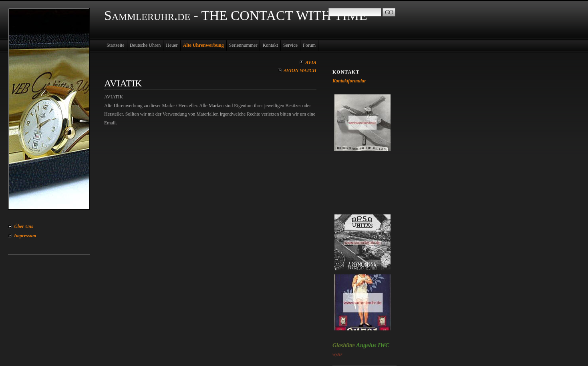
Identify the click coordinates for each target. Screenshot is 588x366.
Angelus (366, 345)
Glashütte (344, 345)
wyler (337, 354)
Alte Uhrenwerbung (203, 45)
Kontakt (270, 45)
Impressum (25, 236)
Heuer (172, 45)
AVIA (311, 62)
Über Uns (24, 226)
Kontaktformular (349, 81)
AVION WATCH (300, 70)
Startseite (116, 45)
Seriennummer (243, 45)
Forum (309, 45)
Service (290, 45)
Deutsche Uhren (145, 45)
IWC (384, 345)
